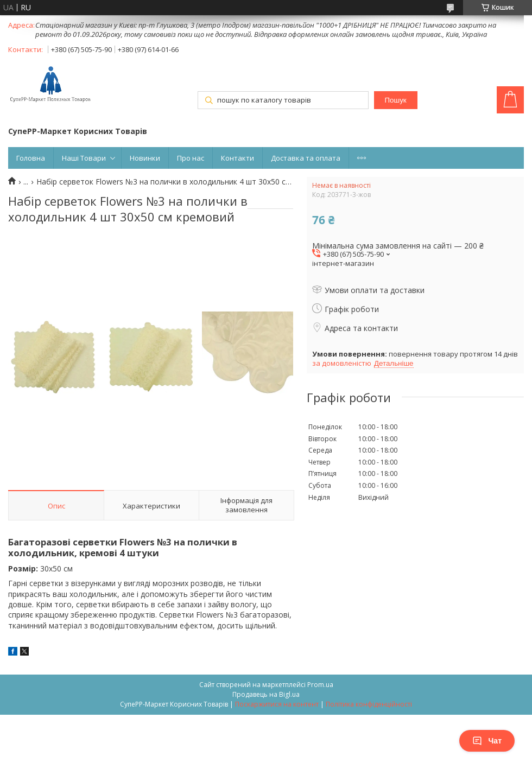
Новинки (145, 158)
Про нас (191, 158)
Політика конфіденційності (369, 704)
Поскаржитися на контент (277, 704)
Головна (31, 158)
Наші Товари (84, 158)
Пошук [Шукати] (395, 100)
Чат (487, 741)
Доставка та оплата (306, 158)
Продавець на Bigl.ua (266, 694)
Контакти (237, 158)
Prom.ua (320, 685)
